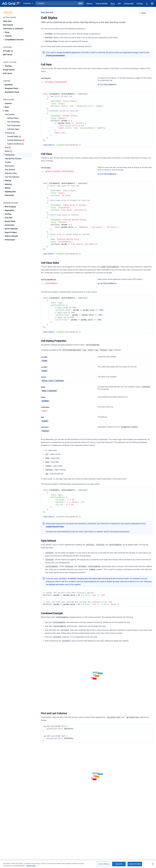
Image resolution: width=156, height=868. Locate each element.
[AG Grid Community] (129, 4)
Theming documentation (55, 55)
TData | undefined (49, 391)
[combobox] (145, 13)
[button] (60, 3)
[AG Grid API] (119, 4)
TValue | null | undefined (53, 381)
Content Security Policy (55, 527)
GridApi (45, 421)
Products (28, 3)
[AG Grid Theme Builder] (102, 4)
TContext (45, 431)
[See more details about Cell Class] (42, 171)
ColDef (44, 371)
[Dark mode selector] (147, 4)
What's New (8, 13)
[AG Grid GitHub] (152, 3)
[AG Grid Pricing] (140, 4)
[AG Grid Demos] (89, 4)
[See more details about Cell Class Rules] (42, 283)
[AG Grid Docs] (113, 4)
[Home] (11, 3)
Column (44, 361)
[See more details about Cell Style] (42, 82)
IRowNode (45, 401)
